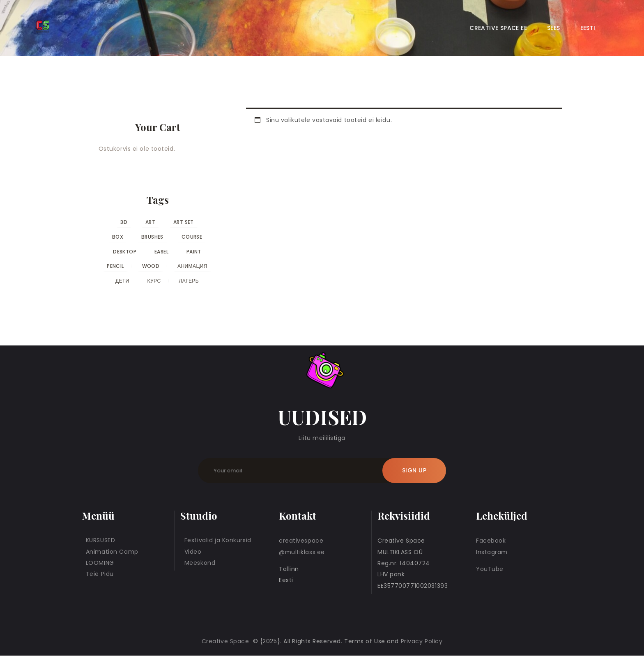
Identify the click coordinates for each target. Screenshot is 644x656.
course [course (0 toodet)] (192, 237)
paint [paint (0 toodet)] (194, 252)
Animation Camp (112, 552)
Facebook (491, 541)
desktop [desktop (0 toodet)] (125, 252)
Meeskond (200, 563)
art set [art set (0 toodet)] (184, 222)
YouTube (490, 569)
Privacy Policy (422, 641)
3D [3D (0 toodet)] (124, 222)
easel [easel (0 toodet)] (161, 252)
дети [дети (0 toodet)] (122, 281)
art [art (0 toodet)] (150, 222)
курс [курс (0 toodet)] (154, 281)
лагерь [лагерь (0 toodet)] (189, 281)
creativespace (301, 541)
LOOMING (100, 563)
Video (193, 552)
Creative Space (226, 641)
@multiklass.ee (302, 552)
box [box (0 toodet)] (118, 237)
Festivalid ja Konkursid (218, 540)
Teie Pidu (100, 574)
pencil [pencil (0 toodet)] (115, 266)
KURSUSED (100, 540)
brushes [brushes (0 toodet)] (152, 237)
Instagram (492, 552)
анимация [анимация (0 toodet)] (192, 266)
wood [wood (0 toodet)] (151, 266)
